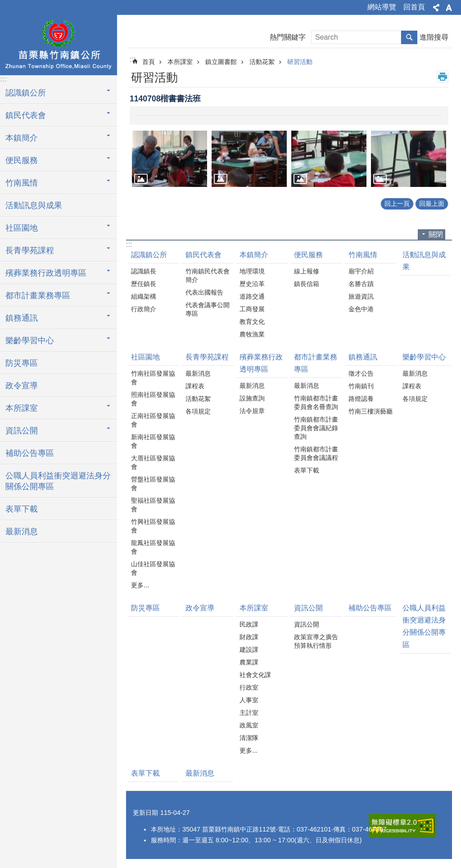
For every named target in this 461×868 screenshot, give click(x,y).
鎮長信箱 (307, 284)
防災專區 (22, 363)
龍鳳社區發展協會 (153, 547)
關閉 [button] (436, 234)
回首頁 (414, 7)
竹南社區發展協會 (153, 378)
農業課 (249, 662)
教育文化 (252, 322)
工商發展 (252, 309)
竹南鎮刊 (361, 386)
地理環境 (252, 271)
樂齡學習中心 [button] (30, 341)
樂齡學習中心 (424, 357)
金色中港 (361, 309)
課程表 (195, 386)
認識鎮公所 (149, 255)
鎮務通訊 (363, 357)
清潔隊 (249, 738)
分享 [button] (436, 8)
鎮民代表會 (203, 255)
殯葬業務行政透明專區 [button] (46, 273)
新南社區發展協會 (153, 441)
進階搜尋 (434, 37)
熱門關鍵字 (288, 37)
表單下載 (22, 509)
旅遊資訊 (361, 296)
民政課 (249, 624)
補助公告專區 (30, 453)
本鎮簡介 (254, 255)
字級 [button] (449, 8)
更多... (140, 585)
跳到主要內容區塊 (5, 5)
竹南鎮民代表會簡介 (208, 275)
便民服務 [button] (22, 160)
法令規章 (252, 411)
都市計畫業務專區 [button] (38, 295)
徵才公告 (361, 373)
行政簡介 (144, 309)
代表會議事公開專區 (208, 309)
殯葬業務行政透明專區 (261, 363)
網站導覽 (382, 7)
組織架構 (144, 296)
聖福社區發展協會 (153, 505)
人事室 (249, 700)
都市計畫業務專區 (316, 363)
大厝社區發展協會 (153, 462)
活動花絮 (262, 62)
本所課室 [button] (22, 408)
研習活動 (300, 62)
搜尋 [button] (409, 37)
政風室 (249, 725)
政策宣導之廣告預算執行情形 (316, 641)
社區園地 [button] (22, 228)
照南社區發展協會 (153, 399)
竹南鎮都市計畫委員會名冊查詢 (316, 402)
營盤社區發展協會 (153, 484)
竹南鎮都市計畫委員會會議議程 (316, 453)
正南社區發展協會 (153, 420)
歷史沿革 (252, 284)
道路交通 (252, 296)
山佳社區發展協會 (153, 568)
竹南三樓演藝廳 (371, 411)
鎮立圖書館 (221, 62)
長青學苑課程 (207, 357)
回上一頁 (397, 204)
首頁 (149, 62)
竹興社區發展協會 (153, 526)
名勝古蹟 (361, 284)
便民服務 (308, 255)
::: (10, 5)
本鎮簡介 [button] (22, 138)
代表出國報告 (204, 292)
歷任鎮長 (144, 284)
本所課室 (180, 62)
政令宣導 (22, 386)
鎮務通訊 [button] (22, 318)
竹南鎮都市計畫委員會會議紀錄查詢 (316, 428)
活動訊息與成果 (34, 205)
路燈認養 (361, 399)
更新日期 (145, 813)
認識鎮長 (144, 271)
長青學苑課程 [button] (30, 250)
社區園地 (145, 357)
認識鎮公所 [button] (26, 93)
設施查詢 (252, 398)
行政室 (249, 687)
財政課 (249, 637)
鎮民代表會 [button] (26, 115)
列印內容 (443, 77)
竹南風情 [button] (22, 183)
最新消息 (22, 532)
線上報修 (307, 271)
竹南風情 (363, 255)
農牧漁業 (252, 334)
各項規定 (198, 411)
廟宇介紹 (361, 271)
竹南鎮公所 (59, 44)
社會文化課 (255, 675)
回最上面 (432, 204)
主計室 (249, 713)
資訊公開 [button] (22, 431)
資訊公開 (308, 608)
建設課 (249, 650)
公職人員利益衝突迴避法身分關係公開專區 (58, 481)
